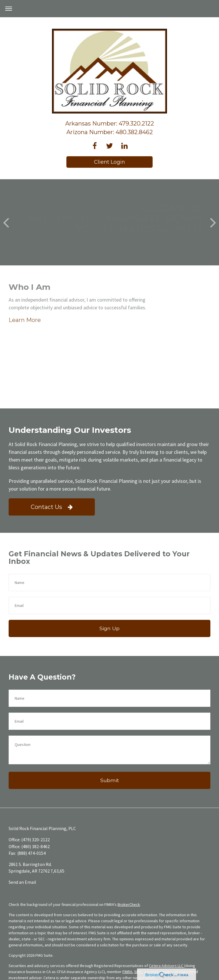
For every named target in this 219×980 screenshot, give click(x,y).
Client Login (109, 162)
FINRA (127, 914)
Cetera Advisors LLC (167, 908)
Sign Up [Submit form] (109, 571)
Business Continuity (91, 977)
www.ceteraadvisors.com (78, 960)
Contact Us (52, 449)
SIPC (138, 914)
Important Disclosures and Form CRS (40, 977)
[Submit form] (109, 723)
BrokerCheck (129, 847)
